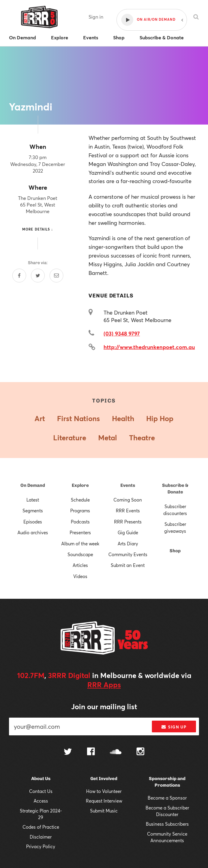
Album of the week (80, 544)
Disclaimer (41, 837)
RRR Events (128, 511)
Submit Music (104, 811)
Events (128, 485)
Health (123, 418)
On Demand (33, 485)
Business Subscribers (167, 824)
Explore (80, 485)
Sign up (174, 727)
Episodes (33, 522)
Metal (108, 438)
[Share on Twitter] (38, 276)
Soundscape (80, 554)
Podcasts (80, 522)
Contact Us (41, 791)
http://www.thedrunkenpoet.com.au (149, 347)
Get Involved (104, 779)
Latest (33, 500)
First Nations (78, 418)
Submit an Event (128, 565)
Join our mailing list (104, 707)
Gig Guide (128, 532)
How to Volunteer (104, 791)
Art (40, 418)
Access (41, 801)
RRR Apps (104, 685)
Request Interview (104, 801)
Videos (80, 576)
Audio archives (33, 532)
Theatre (142, 438)
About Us (41, 779)
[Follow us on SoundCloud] (116, 752)
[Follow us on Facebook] (91, 752)
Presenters (80, 532)
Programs (80, 511)
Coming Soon (128, 500)
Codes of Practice (41, 827)
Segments (33, 511)
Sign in (96, 17)
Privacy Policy (41, 846)
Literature (70, 438)
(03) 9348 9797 (122, 333)
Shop (175, 551)
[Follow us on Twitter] (68, 752)
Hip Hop (160, 418)
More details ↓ (38, 229)
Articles (80, 565)
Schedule (80, 500)
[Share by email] (56, 276)
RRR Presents (128, 522)
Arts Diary (128, 544)
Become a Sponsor (167, 798)
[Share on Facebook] (19, 276)
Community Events (128, 554)
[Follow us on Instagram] (140, 752)
